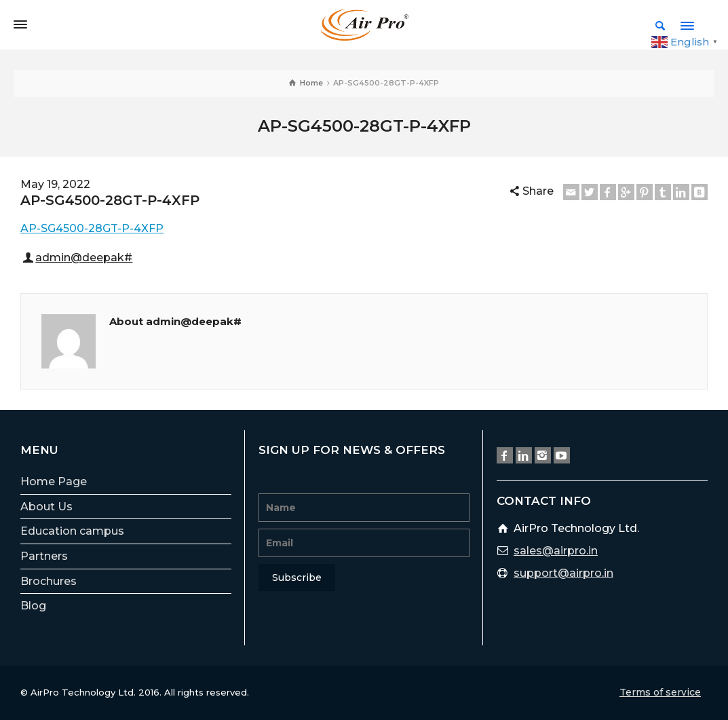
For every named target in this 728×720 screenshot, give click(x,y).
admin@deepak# (84, 258)
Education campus (72, 531)
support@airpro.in (563, 573)
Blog (33, 606)
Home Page (54, 481)
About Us (46, 507)
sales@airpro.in (556, 551)
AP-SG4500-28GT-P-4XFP (92, 228)
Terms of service (660, 692)
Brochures (49, 581)
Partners (44, 556)
